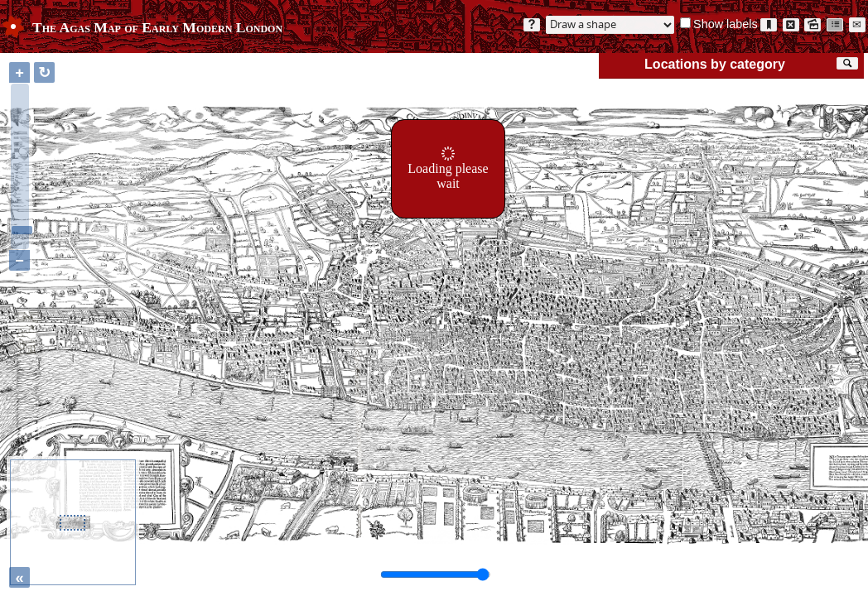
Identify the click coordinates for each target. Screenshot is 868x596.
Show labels (726, 24)
